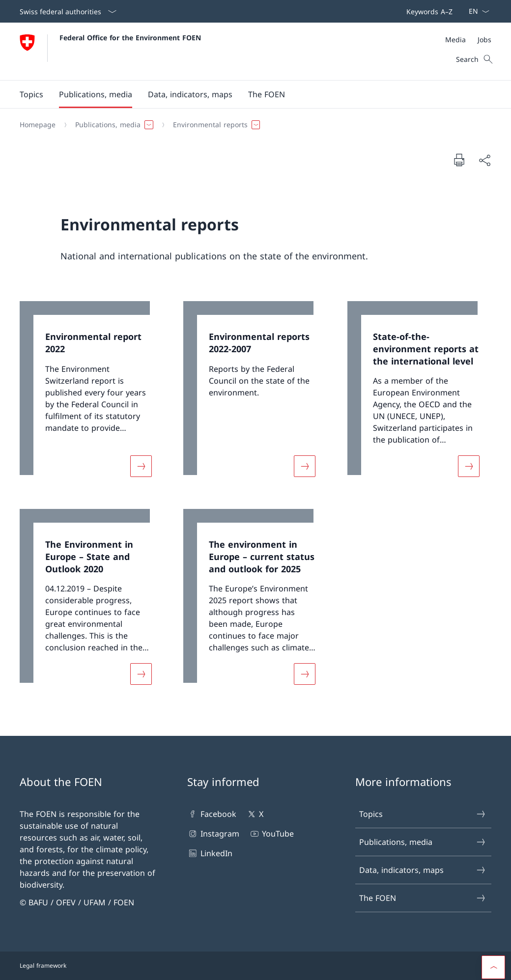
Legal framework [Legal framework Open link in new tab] (43, 966)
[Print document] (459, 160)
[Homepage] (38, 125)
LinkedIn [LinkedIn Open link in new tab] (210, 853)
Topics (423, 814)
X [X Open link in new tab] (255, 814)
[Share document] (484, 160)
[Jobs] (484, 40)
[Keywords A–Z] (427, 11)
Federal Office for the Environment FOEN (130, 38)
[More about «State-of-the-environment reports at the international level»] (469, 467)
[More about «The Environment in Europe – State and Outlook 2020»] (141, 674)
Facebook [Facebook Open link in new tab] (212, 814)
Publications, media (423, 842)
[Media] (455, 40)
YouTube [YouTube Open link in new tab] (271, 834)
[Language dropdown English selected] (476, 11)
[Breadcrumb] (252, 125)
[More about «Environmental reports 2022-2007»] (305, 467)
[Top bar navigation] (427, 11)
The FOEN (423, 898)
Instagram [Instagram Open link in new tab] (213, 834)
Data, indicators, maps (423, 870)
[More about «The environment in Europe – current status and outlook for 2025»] (305, 674)
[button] (31, 94)
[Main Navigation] (248, 94)
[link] (92, 395)
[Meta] (468, 40)
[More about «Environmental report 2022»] (141, 467)
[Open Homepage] (110, 51)
